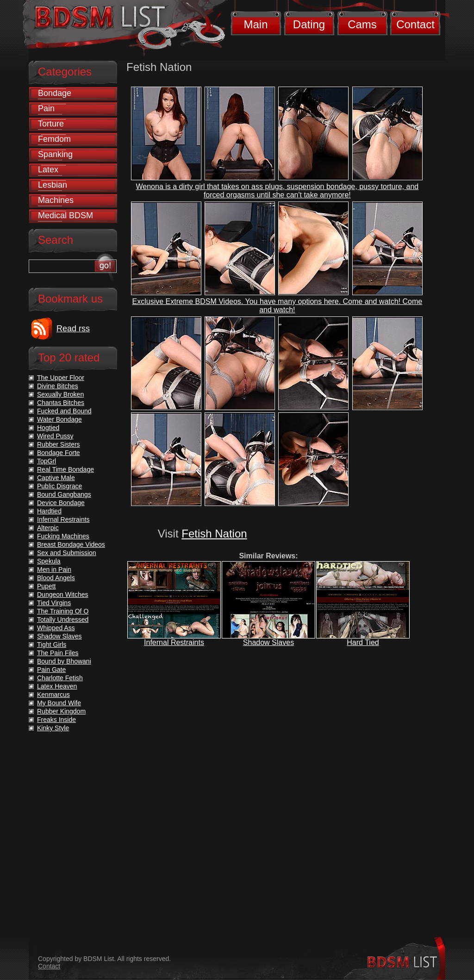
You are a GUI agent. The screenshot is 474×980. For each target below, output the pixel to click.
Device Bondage (61, 503)
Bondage (55, 93)
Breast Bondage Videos (71, 544)
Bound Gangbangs (64, 494)
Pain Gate (51, 670)
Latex (48, 170)
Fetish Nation (214, 534)
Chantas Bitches (61, 403)
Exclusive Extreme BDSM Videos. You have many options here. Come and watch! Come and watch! (278, 306)
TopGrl (47, 461)
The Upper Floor (61, 378)
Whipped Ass (56, 628)
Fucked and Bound (64, 411)
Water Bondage (59, 419)
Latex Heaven (57, 686)
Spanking (55, 154)
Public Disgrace (59, 486)
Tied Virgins (54, 603)
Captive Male (56, 478)
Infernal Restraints (174, 642)
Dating (309, 24)
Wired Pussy (55, 436)
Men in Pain (54, 569)
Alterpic (48, 528)
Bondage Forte (59, 453)
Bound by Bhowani (64, 661)
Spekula (49, 561)
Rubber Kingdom (61, 711)
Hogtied (48, 428)
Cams (362, 24)
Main (256, 24)
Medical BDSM (65, 215)
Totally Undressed (63, 620)
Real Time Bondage (65, 469)
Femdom (54, 139)
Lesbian (53, 185)
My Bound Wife (59, 703)
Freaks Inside (56, 720)
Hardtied (49, 511)
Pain (46, 108)
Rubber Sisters (59, 444)
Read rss (73, 329)
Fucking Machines (63, 536)
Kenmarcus (53, 695)
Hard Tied (363, 642)
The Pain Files (58, 653)
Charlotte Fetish (60, 678)
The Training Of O (63, 611)
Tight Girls (52, 645)
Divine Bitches (58, 386)
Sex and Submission (67, 553)
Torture (51, 124)
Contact (415, 24)
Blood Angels (56, 578)
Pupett (46, 586)
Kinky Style (53, 728)
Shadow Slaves (268, 642)
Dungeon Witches (63, 594)
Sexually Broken (60, 394)
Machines (56, 200)
